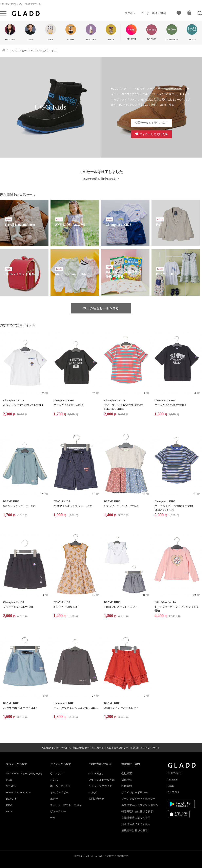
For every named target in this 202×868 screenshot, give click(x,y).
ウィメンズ (57, 773)
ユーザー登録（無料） (154, 13)
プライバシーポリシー (135, 792)
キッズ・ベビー (59, 792)
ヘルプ (92, 792)
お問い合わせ (96, 799)
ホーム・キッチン (61, 786)
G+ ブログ (174, 792)
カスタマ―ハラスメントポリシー (141, 805)
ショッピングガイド (100, 786)
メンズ (54, 780)
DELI (9, 811)
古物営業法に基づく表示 (136, 818)
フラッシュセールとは (102, 780)
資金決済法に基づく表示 (136, 824)
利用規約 (127, 786)
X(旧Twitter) (175, 773)
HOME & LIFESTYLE (18, 792)
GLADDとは (96, 773)
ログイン (130, 13)
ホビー (54, 799)
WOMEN (11, 786)
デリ (53, 818)
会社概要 (127, 773)
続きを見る (168, 105)
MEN (9, 780)
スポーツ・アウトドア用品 (66, 805)
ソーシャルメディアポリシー (138, 799)
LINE (171, 786)
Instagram (173, 780)
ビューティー (58, 811)
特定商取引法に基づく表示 (137, 811)
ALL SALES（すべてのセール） (25, 773)
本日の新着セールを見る (101, 308)
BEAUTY (11, 799)
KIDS (9, 805)
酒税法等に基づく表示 (135, 830)
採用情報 (127, 780)
